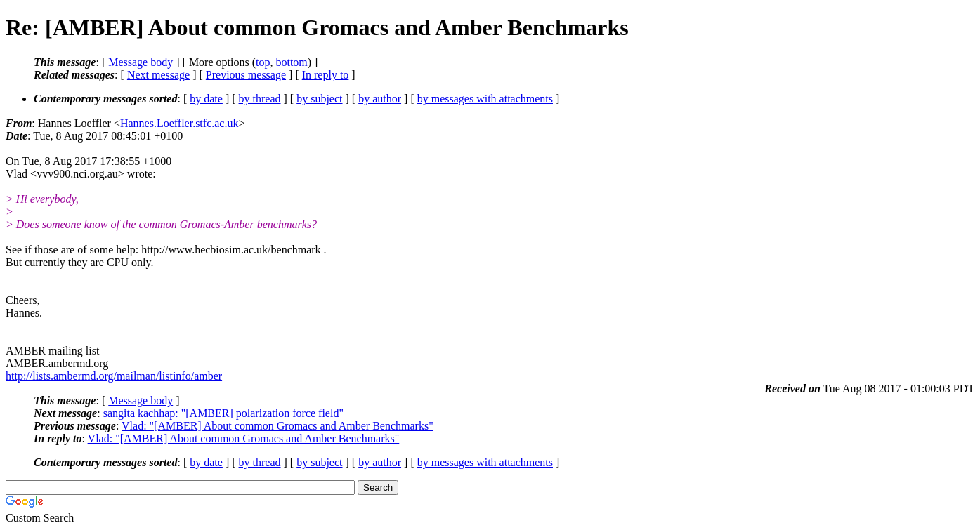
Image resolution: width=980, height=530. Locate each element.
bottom (291, 62)
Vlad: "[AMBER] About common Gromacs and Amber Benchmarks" (277, 426)
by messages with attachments (485, 99)
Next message (158, 75)
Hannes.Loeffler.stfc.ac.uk (179, 123)
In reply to (326, 75)
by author (380, 99)
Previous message (246, 75)
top (263, 62)
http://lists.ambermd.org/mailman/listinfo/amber (114, 376)
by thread (260, 99)
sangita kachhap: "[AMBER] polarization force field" (223, 413)
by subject (319, 99)
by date (206, 99)
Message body (141, 62)
